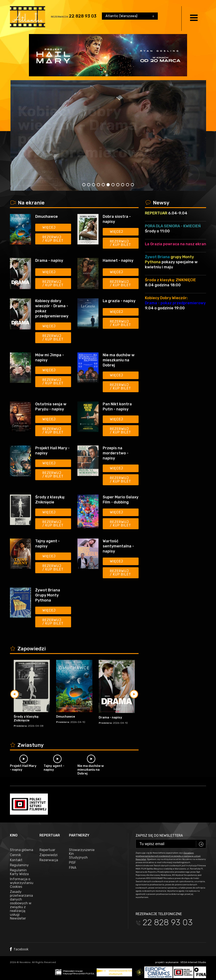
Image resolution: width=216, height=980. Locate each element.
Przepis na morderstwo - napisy (116, 453)
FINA (73, 868)
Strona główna (22, 850)
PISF (72, 863)
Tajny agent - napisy (47, 544)
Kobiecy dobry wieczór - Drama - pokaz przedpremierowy (52, 308)
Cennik (15, 855)
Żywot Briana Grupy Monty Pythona (48, 595)
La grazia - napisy (119, 301)
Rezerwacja (49, 860)
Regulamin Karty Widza (19, 872)
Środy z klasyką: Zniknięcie (50, 500)
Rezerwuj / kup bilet (53, 239)
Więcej (49, 227)
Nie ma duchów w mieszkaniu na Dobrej (119, 360)
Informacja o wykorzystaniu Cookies (22, 883)
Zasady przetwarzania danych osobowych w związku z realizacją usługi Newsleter (21, 905)
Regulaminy (19, 865)
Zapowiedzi (49, 855)
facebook (19, 949)
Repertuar (47, 850)
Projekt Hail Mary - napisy (52, 451)
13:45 (52, 172)
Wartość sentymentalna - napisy (118, 546)
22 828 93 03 (83, 16)
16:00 (63, 172)
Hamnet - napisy (118, 260)
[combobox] (130, 16)
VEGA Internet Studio (193, 962)
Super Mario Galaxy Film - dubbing (121, 500)
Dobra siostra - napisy (117, 219)
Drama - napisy (72, 153)
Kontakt (16, 860)
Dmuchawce (47, 217)
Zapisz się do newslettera (159, 835)
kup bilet (37, 182)
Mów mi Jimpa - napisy (50, 358)
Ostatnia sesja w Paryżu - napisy (51, 407)
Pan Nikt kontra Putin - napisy (117, 407)
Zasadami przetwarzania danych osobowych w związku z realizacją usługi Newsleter (168, 856)
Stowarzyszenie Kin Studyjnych (81, 854)
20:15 (75, 172)
